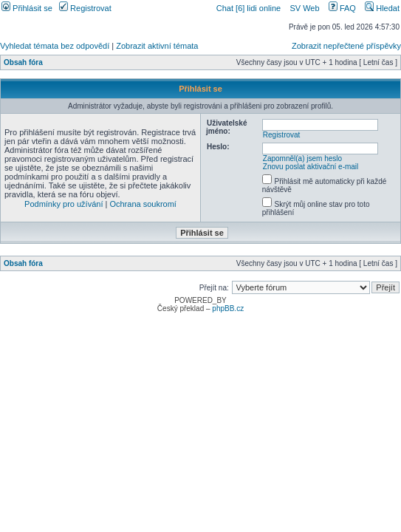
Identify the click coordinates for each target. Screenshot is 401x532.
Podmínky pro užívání (64, 204)
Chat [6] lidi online (250, 8)
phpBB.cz (228, 308)
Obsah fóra (23, 62)
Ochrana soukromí (143, 204)
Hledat (382, 8)
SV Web (304, 8)
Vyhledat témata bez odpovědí (55, 46)
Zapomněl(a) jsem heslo (302, 158)
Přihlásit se (27, 8)
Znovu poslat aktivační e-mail (311, 167)
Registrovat (85, 8)
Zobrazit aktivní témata (157, 46)
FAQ (342, 8)
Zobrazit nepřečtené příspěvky (346, 46)
